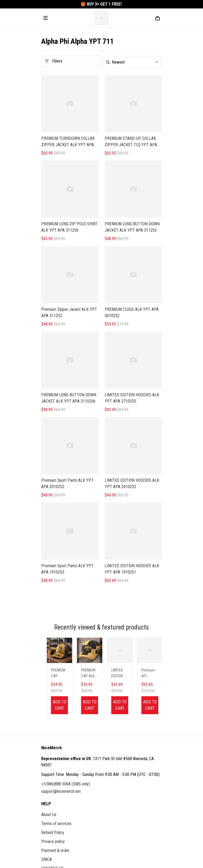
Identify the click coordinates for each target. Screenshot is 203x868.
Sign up (149, 822)
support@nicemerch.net (61, 673)
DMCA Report (78, 844)
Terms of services (56, 705)
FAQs (45, 776)
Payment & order (55, 732)
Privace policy (53, 723)
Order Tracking (53, 785)
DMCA (47, 741)
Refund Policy (53, 714)
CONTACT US (52, 750)
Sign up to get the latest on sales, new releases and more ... (90, 811)
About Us (49, 696)
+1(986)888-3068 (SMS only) (66, 665)
